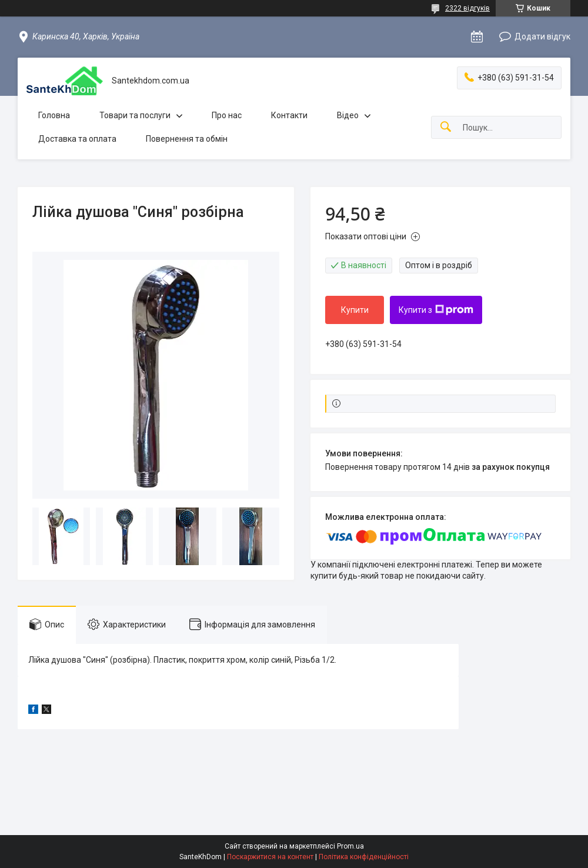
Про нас (227, 115)
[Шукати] (446, 127)
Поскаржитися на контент (270, 857)
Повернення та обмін (187, 139)
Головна (54, 115)
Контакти (289, 115)
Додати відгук (542, 36)
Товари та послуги (135, 115)
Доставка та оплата (77, 139)
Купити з (436, 310)
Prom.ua (350, 846)
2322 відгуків (467, 8)
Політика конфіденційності (364, 857)
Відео (348, 115)
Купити (355, 310)
